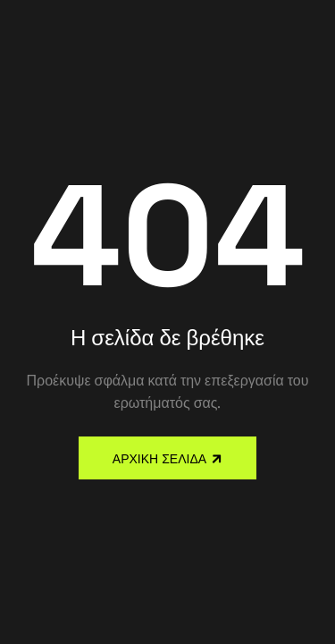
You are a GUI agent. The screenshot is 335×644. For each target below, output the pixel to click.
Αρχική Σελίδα (159, 459)
